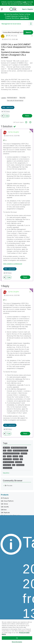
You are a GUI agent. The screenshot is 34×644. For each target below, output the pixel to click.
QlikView (4, 510)
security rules (7, 459)
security (15, 456)
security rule (7, 465)
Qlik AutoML (5, 507)
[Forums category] (4, 486)
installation (19, 462)
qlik (4, 456)
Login (25, 2)
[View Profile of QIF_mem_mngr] (13, 36)
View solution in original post (13, 264)
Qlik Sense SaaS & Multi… (19, 448)
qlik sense (6, 448)
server (9, 456)
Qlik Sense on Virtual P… (20, 451)
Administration (12, 98)
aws (14, 465)
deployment (20, 465)
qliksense (24, 453)
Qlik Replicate (5, 513)
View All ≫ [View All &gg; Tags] (6, 473)
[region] (17, 632)
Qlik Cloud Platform (7, 501)
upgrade (16, 459)
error (21, 456)
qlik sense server (9, 462)
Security (22, 98)
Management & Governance (11, 24)
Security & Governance (15, 101)
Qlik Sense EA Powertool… (11, 453)
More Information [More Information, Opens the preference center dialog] (17, 642)
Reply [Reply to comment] (25, 277)
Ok (17, 638)
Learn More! (24, 18)
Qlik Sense (4, 504)
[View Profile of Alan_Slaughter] (15, 132)
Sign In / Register (28, 9)
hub (21, 459)
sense (10, 451)
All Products (5, 498)
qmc (5, 451)
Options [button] (31, 24)
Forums (10, 486)
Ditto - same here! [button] (8, 107)
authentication (8, 468)
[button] (32, 36)
